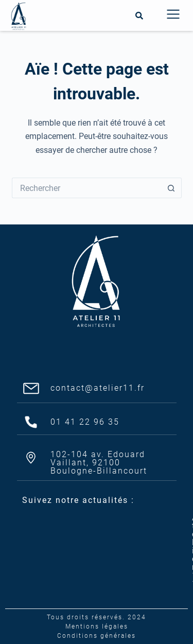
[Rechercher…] (86, 188)
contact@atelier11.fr (98, 388)
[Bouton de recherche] (171, 188)
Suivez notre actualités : (78, 500)
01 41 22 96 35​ (85, 422)
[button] (173, 15)
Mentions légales (97, 626)
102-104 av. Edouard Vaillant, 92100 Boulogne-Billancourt (99, 463)
